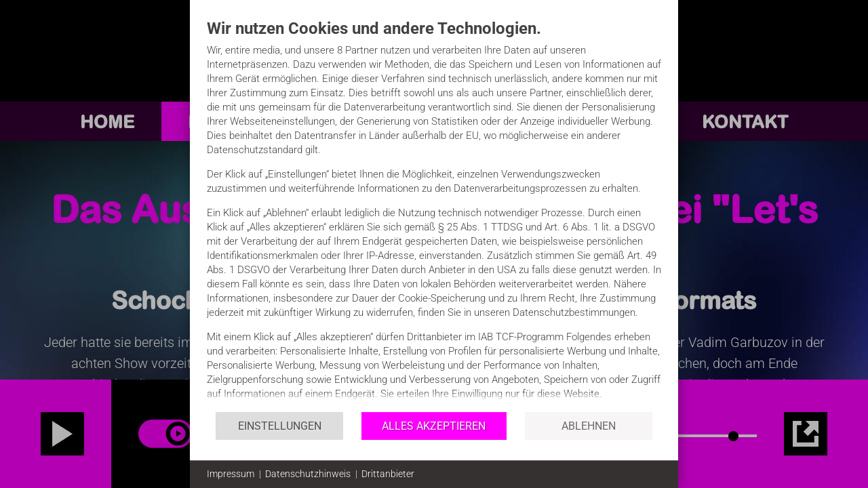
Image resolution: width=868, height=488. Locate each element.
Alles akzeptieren (434, 426)
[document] (434, 215)
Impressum (231, 474)
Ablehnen (589, 426)
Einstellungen (280, 426)
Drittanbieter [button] (388, 474)
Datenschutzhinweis (308, 474)
